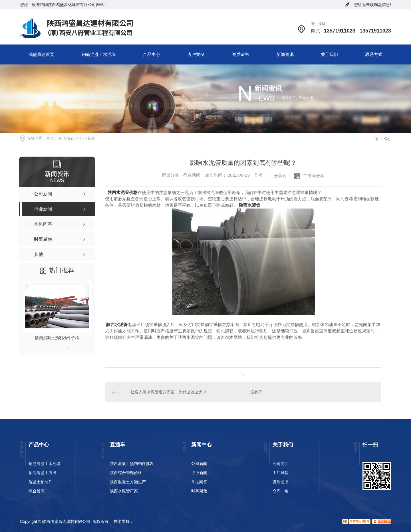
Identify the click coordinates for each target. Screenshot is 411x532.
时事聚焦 (199, 491)
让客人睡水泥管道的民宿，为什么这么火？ (169, 392)
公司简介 (281, 464)
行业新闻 (87, 138)
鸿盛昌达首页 (41, 54)
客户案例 (196, 54)
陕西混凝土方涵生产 (128, 482)
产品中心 (152, 54)
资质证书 (241, 54)
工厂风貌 (281, 473)
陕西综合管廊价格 (126, 473)
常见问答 (199, 482)
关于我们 (329, 54)
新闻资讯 (285, 54)
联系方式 (374, 54)
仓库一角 (281, 491)
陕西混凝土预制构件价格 (57, 338)
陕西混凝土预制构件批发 (132, 464)
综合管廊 (37, 491)
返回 (382, 138)
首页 (50, 138)
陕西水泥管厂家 (124, 491)
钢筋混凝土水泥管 (99, 54)
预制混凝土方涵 (43, 473)
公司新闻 (199, 464)
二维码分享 (314, 176)
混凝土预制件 (41, 482)
